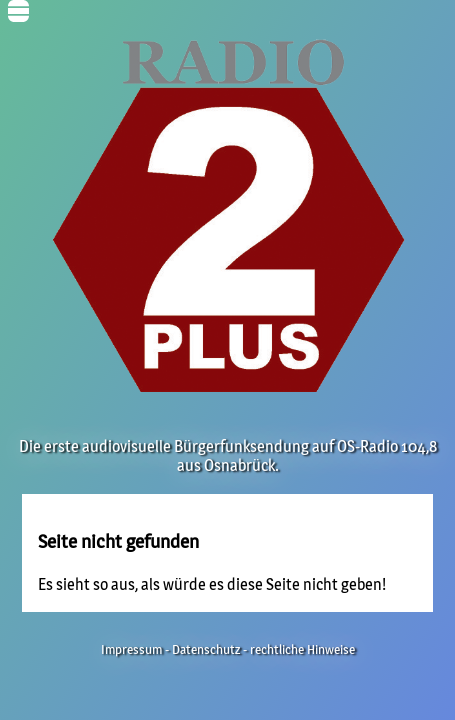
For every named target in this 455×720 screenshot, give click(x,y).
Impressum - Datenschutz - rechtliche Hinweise (228, 649)
